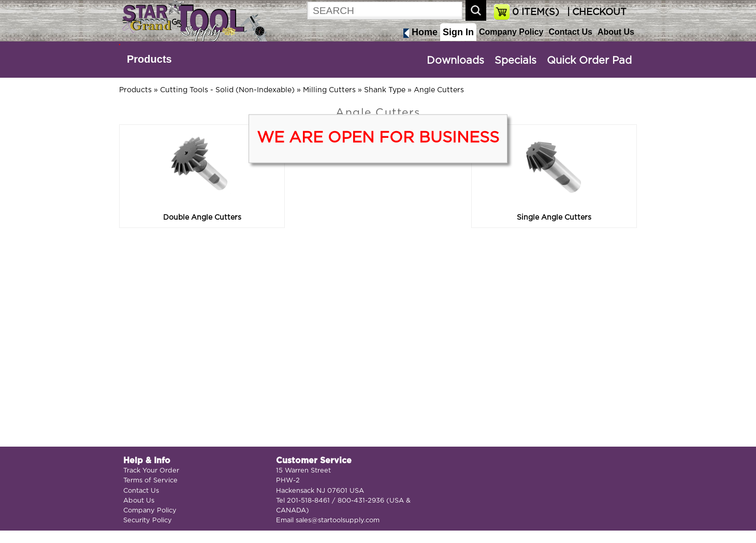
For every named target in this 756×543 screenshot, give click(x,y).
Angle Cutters (439, 90)
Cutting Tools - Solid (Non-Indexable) (227, 90)
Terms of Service (150, 481)
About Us (616, 32)
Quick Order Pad (589, 61)
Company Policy (511, 32)
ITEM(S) (536, 12)
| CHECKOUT (595, 12)
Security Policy (148, 520)
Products (149, 59)
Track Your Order (151, 471)
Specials (515, 61)
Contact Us (570, 32)
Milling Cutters (329, 90)
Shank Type (385, 90)
